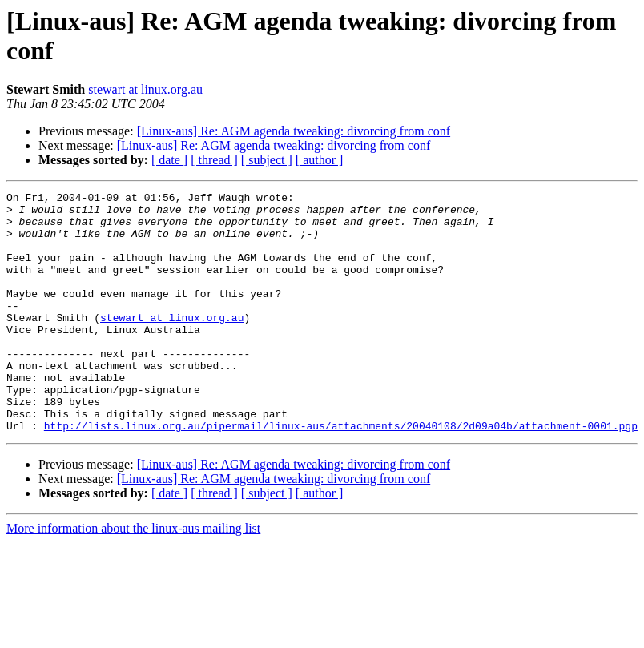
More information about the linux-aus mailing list (133, 576)
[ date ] (169, 160)
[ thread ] (214, 160)
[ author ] (320, 160)
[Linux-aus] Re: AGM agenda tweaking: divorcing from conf (294, 131)
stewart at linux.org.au (145, 89)
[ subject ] (267, 160)
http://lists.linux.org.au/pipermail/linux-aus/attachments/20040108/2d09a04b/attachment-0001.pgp (341, 473)
